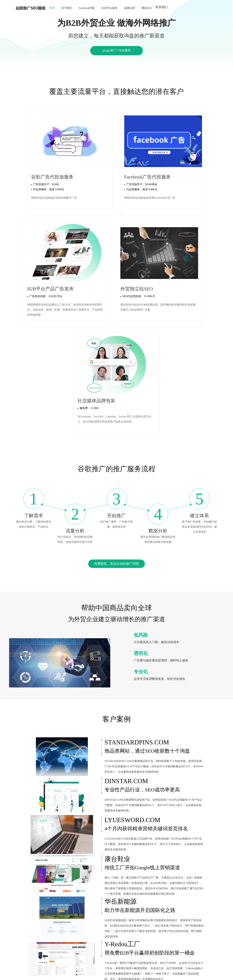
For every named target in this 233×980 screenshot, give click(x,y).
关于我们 (67, 8)
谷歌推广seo (92, 936)
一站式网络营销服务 (97, 940)
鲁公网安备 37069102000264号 (117, 975)
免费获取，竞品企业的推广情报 (116, 426)
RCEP (61, 936)
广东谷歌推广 (44, 940)
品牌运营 (129, 8)
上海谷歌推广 (149, 936)
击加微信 (156, 956)
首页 (52, 8)
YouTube (118, 936)
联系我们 (162, 7)
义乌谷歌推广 (194, 936)
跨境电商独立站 (75, 936)
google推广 (106, 936)
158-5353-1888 (115, 956)
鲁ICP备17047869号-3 (135, 962)
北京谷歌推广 (132, 936)
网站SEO (147, 8)
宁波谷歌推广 (165, 936)
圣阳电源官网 (48, 936)
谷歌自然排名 (77, 940)
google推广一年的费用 (116, 51)
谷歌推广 (34, 936)
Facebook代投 (87, 8)
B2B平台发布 (109, 8)
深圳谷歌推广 (27, 940)
